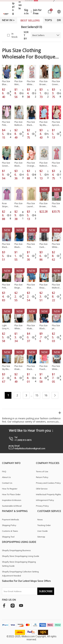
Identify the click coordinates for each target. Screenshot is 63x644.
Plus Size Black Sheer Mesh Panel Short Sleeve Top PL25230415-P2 (18, 246)
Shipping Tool (8, 537)
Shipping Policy (9, 525)
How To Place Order (11, 494)
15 (37, 395)
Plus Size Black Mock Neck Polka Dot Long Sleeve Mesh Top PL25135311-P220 (44, 327)
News (40, 519)
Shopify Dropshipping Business (16, 550)
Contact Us (7, 483)
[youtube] (21, 605)
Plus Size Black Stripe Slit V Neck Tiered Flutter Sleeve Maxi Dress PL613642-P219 (6, 246)
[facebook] (4, 605)
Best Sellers (38, 35)
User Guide (43, 531)
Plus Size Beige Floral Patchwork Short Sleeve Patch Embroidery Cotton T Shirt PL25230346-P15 (19, 286)
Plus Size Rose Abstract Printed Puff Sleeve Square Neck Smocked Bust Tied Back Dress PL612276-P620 (56, 164)
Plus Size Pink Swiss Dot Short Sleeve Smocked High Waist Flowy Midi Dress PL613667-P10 (7, 286)
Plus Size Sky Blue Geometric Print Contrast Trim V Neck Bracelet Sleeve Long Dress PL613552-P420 (7, 368)
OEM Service (42, 489)
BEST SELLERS (30, 20)
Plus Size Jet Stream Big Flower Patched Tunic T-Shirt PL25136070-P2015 (56, 327)
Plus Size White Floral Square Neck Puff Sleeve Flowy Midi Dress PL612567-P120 (31, 83)
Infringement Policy (45, 500)
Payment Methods (10, 519)
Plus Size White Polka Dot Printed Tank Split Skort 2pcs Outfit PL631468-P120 (56, 246)
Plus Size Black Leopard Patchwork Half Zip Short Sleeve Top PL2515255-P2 (31, 124)
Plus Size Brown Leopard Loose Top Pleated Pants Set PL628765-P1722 (44, 83)
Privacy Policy (42, 506)
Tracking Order (44, 525)
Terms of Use (42, 471)
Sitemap (41, 537)
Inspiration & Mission (12, 500)
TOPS (48, 20)
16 (46, 395)
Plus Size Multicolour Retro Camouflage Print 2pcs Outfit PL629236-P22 (56, 286)
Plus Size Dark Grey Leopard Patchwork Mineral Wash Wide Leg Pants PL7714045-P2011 (44, 246)
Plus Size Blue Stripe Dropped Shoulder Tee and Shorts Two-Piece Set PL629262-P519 (31, 286)
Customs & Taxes (10, 531)
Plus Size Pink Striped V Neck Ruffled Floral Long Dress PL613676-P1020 (56, 205)
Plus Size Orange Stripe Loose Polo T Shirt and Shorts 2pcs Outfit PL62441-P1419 (31, 164)
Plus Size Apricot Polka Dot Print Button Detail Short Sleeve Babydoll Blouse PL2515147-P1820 (56, 124)
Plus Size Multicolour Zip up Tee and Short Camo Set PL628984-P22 (19, 124)
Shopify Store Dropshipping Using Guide (21, 556)
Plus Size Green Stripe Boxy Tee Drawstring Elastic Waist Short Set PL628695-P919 (56, 83)
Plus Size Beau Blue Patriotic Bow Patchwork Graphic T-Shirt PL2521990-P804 (44, 286)
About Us (6, 477)
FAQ (4, 471)
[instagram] (13, 605)
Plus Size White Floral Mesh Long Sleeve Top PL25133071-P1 (18, 327)
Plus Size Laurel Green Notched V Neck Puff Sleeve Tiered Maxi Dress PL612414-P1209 (31, 205)
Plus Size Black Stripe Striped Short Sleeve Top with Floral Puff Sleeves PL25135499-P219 (31, 368)
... (32, 395)
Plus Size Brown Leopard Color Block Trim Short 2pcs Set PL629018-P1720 (44, 205)
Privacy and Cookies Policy (48, 483)
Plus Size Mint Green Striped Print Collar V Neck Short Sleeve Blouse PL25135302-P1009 (18, 83)
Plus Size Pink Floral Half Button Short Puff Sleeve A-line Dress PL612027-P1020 (19, 205)
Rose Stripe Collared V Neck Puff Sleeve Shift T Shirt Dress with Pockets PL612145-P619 (6, 205)
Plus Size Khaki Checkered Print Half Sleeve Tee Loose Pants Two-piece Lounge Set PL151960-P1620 (19, 368)
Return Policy (42, 477)
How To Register (10, 489)
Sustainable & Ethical (12, 506)
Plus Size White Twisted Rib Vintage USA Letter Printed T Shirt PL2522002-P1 (56, 368)
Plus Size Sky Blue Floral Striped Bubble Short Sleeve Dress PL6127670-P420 (44, 124)
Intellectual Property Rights (48, 494)
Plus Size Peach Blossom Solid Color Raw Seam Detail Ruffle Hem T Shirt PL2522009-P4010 (44, 368)
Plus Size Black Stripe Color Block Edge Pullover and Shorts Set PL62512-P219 (19, 164)
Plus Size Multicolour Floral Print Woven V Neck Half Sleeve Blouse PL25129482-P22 (44, 164)
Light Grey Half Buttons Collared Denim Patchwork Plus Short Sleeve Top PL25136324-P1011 (6, 327)
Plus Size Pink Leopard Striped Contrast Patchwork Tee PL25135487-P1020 (31, 246)
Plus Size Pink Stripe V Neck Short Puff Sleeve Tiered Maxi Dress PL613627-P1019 (6, 124)
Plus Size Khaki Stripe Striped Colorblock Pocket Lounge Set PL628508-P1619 (31, 327)
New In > (8, 20)
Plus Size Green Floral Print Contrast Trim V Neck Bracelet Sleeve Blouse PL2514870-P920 (6, 164)
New (44, 189)
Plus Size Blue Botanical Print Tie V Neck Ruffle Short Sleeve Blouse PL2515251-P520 (6, 83)
